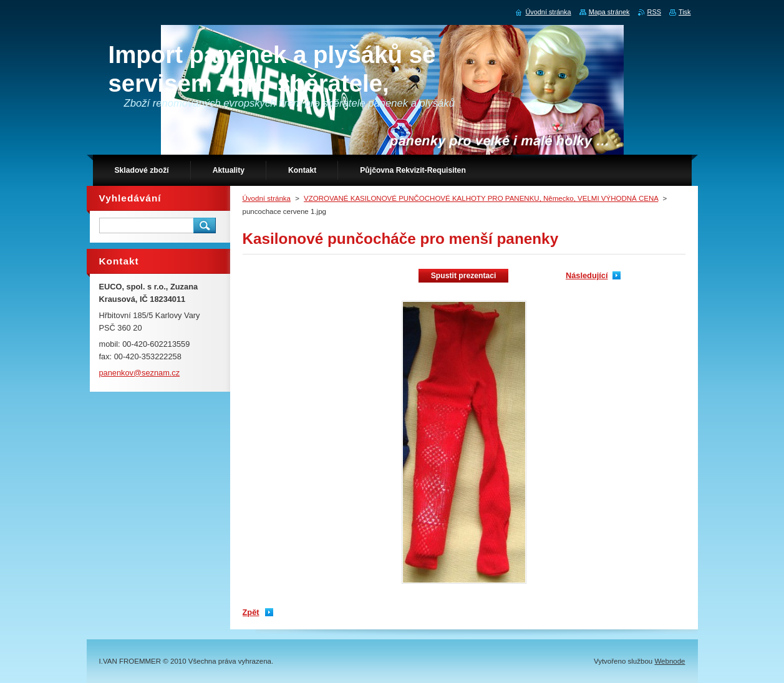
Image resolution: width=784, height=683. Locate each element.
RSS (654, 12)
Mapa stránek (609, 12)
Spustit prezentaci (464, 276)
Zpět (251, 612)
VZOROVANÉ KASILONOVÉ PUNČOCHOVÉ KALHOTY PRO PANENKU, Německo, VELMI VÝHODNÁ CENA (481, 198)
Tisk (685, 12)
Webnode (670, 661)
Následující (587, 275)
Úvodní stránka (267, 198)
